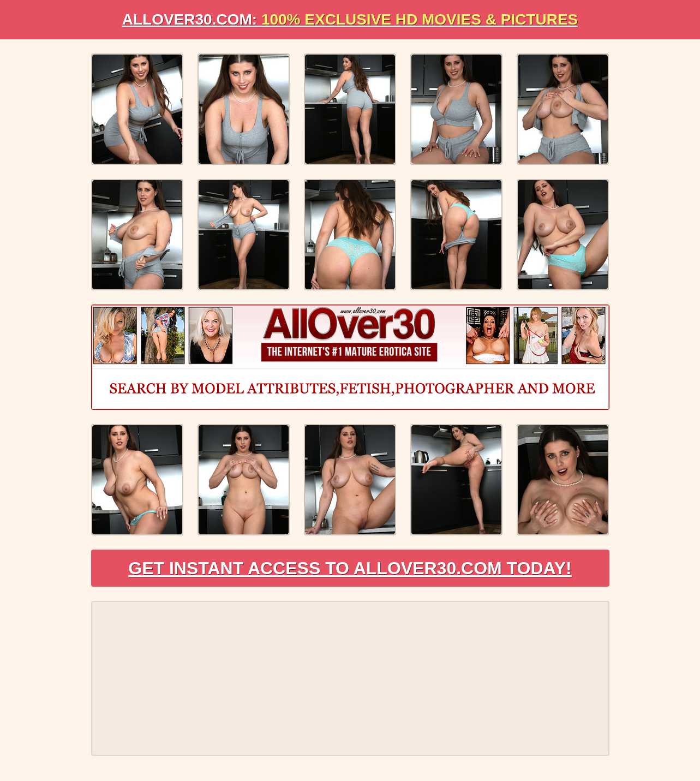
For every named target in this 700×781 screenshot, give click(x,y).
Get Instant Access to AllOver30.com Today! (350, 568)
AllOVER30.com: (350, 19)
